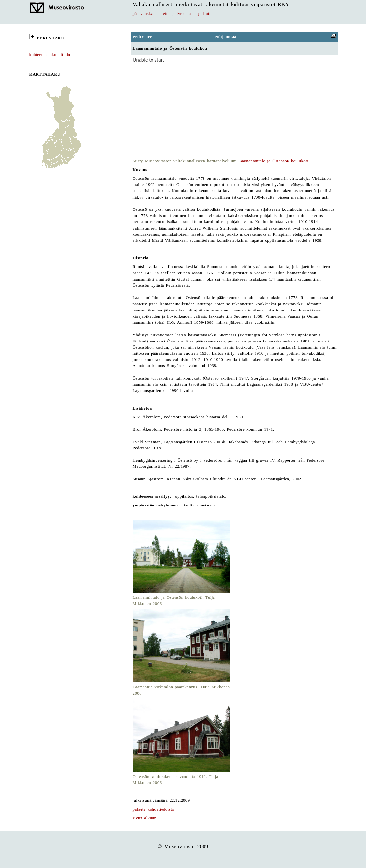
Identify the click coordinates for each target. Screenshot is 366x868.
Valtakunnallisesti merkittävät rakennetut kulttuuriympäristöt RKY (211, 4)
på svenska (143, 14)
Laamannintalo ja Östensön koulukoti (273, 161)
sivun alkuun (145, 818)
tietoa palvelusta (176, 14)
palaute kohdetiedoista (153, 809)
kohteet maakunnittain (50, 55)
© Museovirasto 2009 (183, 847)
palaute (205, 14)
